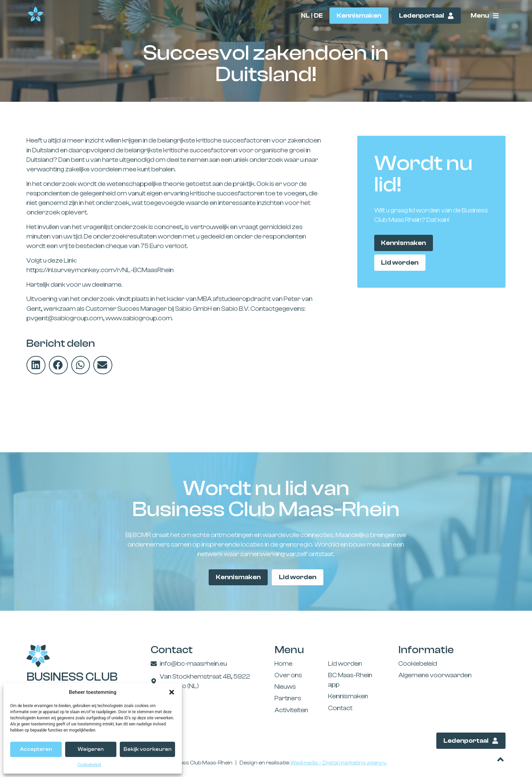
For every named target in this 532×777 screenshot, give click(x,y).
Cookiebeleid (89, 765)
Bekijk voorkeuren (147, 749)
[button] (172, 692)
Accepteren (36, 749)
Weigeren (91, 749)
